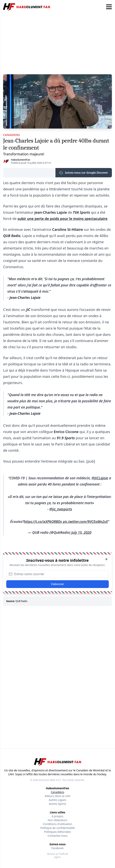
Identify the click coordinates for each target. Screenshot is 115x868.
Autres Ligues (57, 800)
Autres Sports (57, 804)
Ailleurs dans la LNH (57, 796)
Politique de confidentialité (58, 828)
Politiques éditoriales (57, 832)
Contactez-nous (58, 836)
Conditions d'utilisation (57, 824)
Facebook (57, 848)
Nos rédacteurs (57, 820)
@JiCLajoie (100, 478)
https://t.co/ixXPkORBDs (43, 521)
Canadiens (57, 792)
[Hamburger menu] (109, 7)
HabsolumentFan (21, 160)
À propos (57, 816)
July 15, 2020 (81, 532)
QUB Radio (21, 601)
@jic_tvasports (61, 509)
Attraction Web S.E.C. (50, 780)
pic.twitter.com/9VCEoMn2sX (85, 521)
